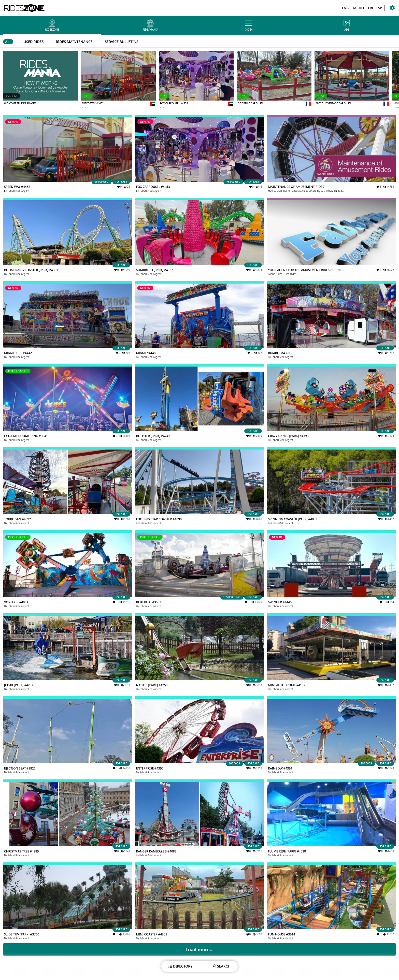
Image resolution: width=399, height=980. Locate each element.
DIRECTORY (180, 966)
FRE (371, 8)
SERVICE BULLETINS (122, 42)
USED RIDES (33, 42)
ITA (354, 8)
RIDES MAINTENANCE (74, 42)
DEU (362, 8)
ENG (345, 8)
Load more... (200, 949)
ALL (8, 42)
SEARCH (222, 966)
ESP (379, 8)
